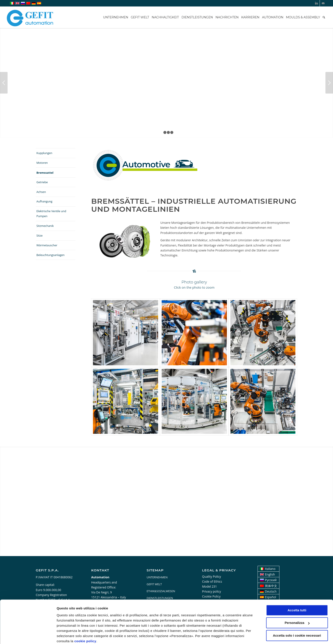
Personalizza (67, 635)
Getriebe (42, 182)
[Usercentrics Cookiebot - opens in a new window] (28, 636)
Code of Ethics (212, 581)
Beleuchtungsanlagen (51, 255)
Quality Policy (212, 576)
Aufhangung (45, 201)
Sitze (40, 235)
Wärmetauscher (47, 245)
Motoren (42, 163)
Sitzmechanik (45, 226)
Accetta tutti (297, 593)
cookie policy (85, 624)
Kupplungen (44, 153)
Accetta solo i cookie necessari (297, 618)
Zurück (4, 83)
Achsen (41, 192)
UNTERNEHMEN (157, 577)
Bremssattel (45, 173)
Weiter (329, 83)
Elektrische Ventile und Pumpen (51, 214)
